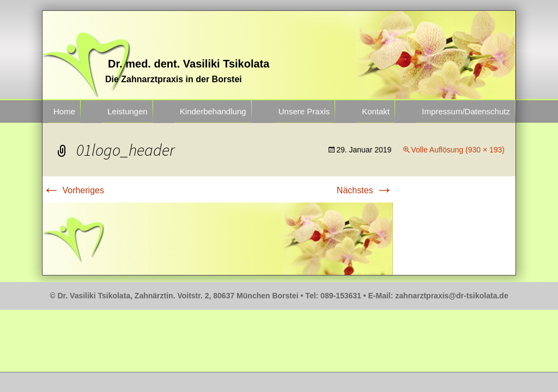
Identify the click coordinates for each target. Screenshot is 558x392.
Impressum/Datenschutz (466, 111)
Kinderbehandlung (213, 111)
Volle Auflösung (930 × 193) (458, 150)
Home (64, 111)
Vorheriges (73, 190)
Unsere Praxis (304, 111)
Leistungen (127, 111)
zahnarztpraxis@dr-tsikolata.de (451, 296)
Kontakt (376, 111)
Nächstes (365, 190)
